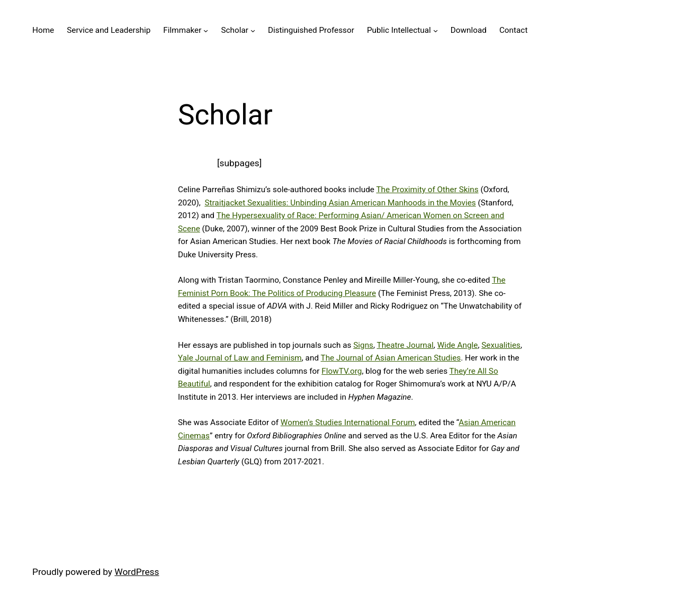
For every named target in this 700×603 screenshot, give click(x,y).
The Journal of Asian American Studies (391, 358)
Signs (363, 345)
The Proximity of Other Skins (427, 190)
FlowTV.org (342, 371)
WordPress (137, 572)
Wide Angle (458, 345)
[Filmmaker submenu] (206, 30)
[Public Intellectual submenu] (436, 30)
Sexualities (501, 345)
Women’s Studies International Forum (348, 422)
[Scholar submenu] (253, 30)
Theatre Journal (405, 345)
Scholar (235, 30)
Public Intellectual (399, 30)
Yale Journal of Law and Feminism (240, 358)
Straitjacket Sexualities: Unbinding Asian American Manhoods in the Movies (340, 203)
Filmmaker (182, 30)
